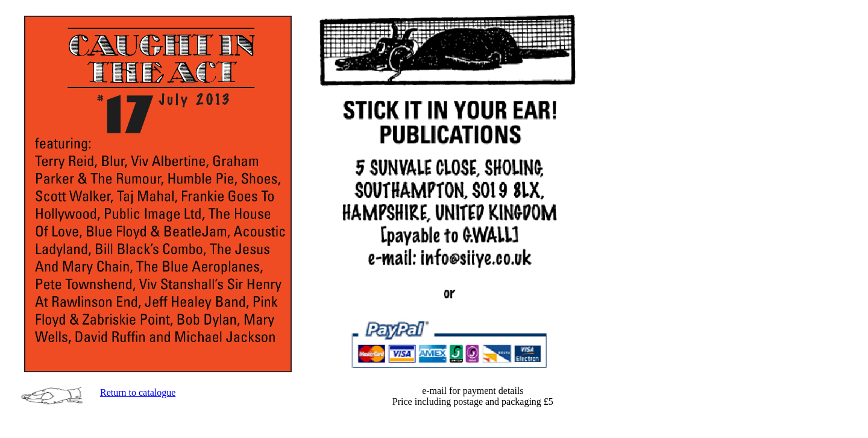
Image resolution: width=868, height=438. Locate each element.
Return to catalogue (138, 392)
